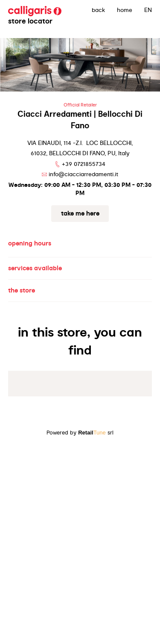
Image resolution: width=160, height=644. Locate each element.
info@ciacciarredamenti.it (83, 174)
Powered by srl (80, 433)
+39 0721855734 (84, 164)
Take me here (80, 213)
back (98, 10)
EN (148, 10)
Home (125, 10)
